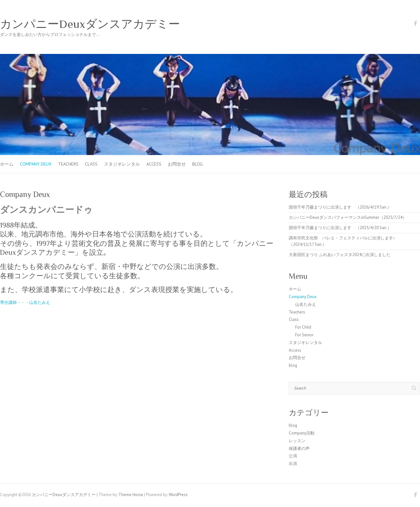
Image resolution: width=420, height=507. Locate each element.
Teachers (68, 164)
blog (197, 164)
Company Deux (36, 164)
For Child (303, 327)
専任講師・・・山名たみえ (25, 302)
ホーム (7, 164)
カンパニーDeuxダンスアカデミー (90, 24)
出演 (293, 464)
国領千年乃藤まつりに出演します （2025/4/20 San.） (340, 228)
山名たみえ (306, 304)
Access (154, 164)
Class (91, 164)
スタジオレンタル (122, 164)
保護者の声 (299, 448)
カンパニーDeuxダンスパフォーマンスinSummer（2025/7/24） (348, 217)
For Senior (304, 335)
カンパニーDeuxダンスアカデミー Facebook (415, 24)
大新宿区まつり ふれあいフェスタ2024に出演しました (340, 255)
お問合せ (177, 164)
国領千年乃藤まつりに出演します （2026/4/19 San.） (340, 207)
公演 (293, 456)
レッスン (297, 441)
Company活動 (302, 433)
